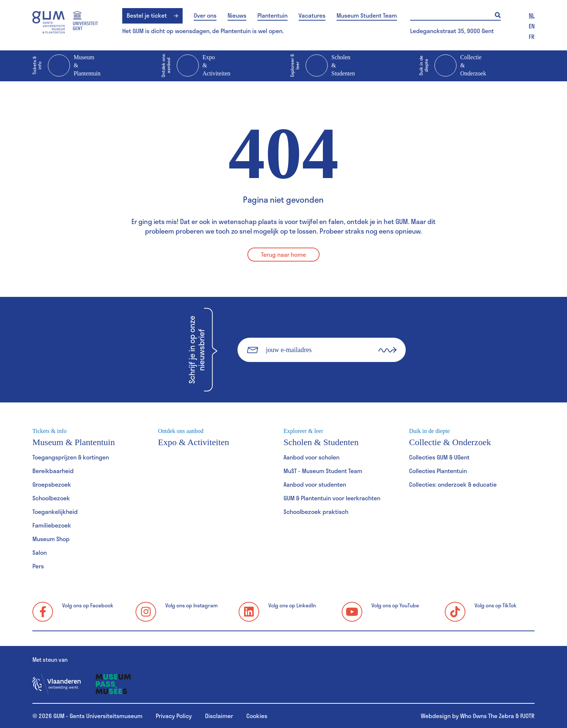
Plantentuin (272, 15)
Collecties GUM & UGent (439, 457)
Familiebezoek (52, 525)
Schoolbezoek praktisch (316, 512)
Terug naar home (283, 254)
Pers (38, 566)
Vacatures (312, 15)
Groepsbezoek (52, 484)
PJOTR (527, 716)
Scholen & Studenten (323, 66)
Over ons (205, 15)
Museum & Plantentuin (66, 66)
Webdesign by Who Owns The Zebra (467, 716)
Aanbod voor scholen (311, 457)
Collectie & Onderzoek (452, 66)
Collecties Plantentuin (438, 471)
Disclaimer (219, 716)
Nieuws (237, 15)
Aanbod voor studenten (315, 484)
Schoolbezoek (51, 498)
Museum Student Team (367, 15)
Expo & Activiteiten (196, 66)
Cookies (257, 716)
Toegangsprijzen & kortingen (71, 457)
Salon (40, 552)
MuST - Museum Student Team (323, 471)
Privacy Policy (174, 716)
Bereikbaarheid (53, 471)
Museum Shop (51, 539)
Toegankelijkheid (55, 512)
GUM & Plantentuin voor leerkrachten (332, 498)
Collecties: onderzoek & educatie (453, 484)
